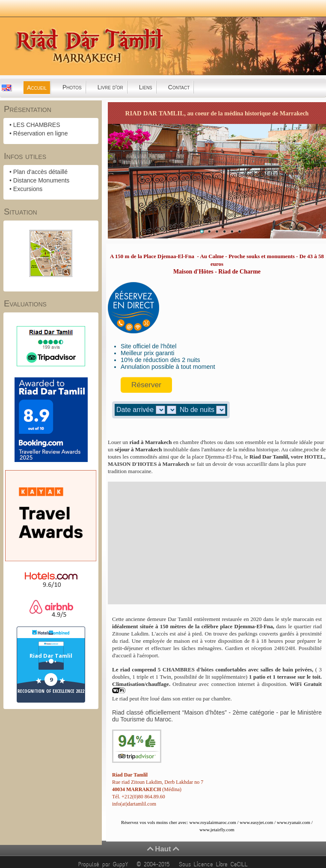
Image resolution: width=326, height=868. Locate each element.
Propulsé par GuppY (105, 864)
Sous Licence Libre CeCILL (215, 864)
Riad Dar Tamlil (51, 656)
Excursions (28, 189)
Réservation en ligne (41, 133)
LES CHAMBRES (37, 125)
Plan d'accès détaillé (40, 172)
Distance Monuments (41, 180)
